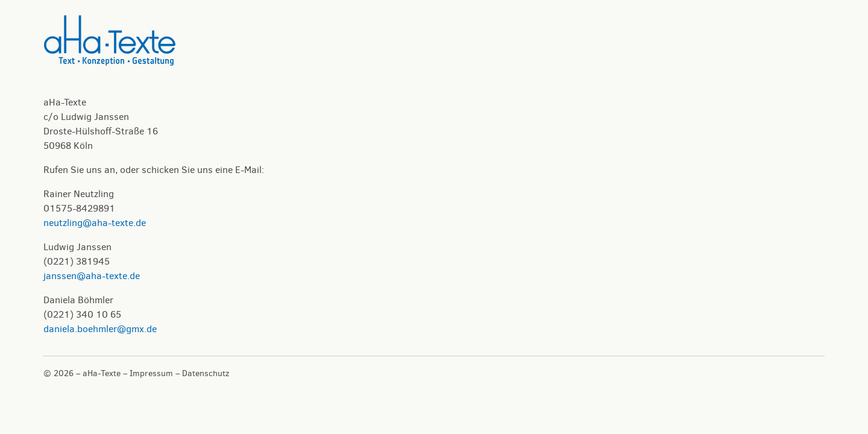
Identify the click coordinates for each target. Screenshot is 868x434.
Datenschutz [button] (206, 373)
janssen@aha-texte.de (92, 276)
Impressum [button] (151, 373)
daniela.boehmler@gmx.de (100, 329)
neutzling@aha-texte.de (95, 223)
